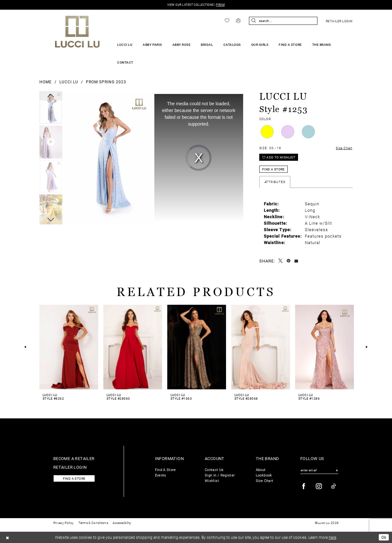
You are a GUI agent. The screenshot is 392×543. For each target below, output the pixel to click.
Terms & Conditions (93, 523)
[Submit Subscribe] (337, 470)
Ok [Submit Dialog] (384, 537)
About (261, 470)
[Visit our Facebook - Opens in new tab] (304, 486)
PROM (220, 5)
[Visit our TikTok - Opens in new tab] (334, 486)
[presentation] (69, 347)
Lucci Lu (69, 82)
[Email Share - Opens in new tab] (296, 261)
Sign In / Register (220, 475)
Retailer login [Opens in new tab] (70, 467)
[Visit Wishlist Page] (227, 21)
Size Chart (265, 481)
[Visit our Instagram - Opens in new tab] (319, 486)
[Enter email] (319, 470)
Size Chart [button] (344, 148)
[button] (238, 21)
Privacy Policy (63, 523)
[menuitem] (227, 21)
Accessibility (122, 523)
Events (161, 475)
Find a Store (273, 169)
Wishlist (212, 481)
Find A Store (165, 470)
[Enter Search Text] (283, 21)
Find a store (74, 479)
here (332, 537)
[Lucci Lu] (77, 32)
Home (46, 82)
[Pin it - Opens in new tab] (289, 261)
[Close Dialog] (8, 537)
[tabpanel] (51, 108)
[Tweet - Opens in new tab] (281, 261)
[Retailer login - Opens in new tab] (339, 21)
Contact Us (214, 470)
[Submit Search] (254, 21)
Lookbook (264, 475)
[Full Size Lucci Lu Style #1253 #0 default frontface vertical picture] (108, 158)
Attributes (275, 182)
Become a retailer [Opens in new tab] (74, 458)
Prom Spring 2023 (106, 82)
